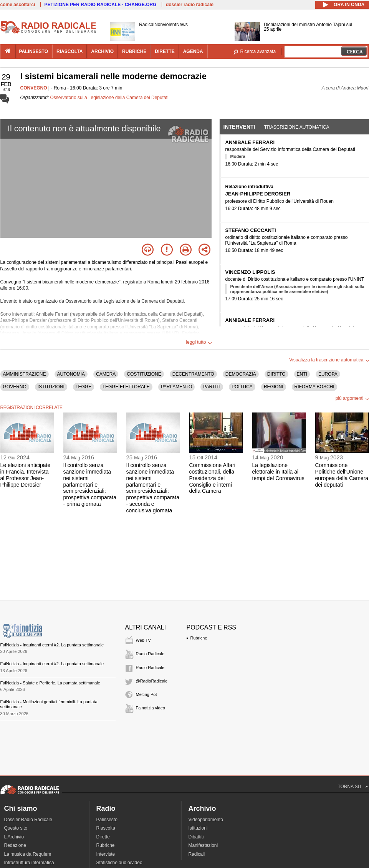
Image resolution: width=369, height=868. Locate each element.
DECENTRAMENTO (193, 374)
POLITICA (242, 387)
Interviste (106, 854)
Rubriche (199, 638)
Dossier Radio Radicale (28, 820)
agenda (193, 51)
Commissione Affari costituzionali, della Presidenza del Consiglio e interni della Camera (212, 478)
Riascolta (106, 828)
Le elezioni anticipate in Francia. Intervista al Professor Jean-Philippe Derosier (26, 475)
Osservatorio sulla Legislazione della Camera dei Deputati (109, 98)
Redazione (15, 845)
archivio (102, 51)
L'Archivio (14, 837)
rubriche (134, 51)
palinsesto (34, 51)
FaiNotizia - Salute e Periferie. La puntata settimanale (50, 683)
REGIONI (274, 387)
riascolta (69, 51)
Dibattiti (196, 837)
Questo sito (16, 828)
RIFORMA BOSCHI (314, 387)
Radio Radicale (150, 654)
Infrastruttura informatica (29, 863)
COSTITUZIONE (144, 374)
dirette (165, 51)
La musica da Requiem (28, 854)
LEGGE (84, 387)
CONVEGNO (34, 88)
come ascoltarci (18, 5)
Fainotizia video (151, 708)
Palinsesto (107, 820)
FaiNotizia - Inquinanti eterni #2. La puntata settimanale (52, 645)
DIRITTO (276, 374)
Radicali (197, 854)
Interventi (239, 127)
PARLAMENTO (177, 387)
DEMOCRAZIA (241, 374)
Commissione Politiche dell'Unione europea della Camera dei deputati (342, 475)
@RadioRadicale (152, 681)
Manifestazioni (203, 845)
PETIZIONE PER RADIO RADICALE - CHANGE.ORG (101, 5)
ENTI (302, 374)
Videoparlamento (206, 820)
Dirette (103, 837)
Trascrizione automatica (297, 127)
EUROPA (328, 374)
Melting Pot (146, 694)
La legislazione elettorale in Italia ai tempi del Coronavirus (278, 472)
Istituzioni (198, 828)
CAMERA (106, 374)
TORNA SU (349, 787)
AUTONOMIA (71, 374)
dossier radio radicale (190, 5)
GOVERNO (15, 387)
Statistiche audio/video (119, 863)
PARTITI (212, 387)
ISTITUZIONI (51, 387)
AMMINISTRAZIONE (25, 374)
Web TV (143, 640)
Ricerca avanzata (258, 51)
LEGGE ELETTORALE (126, 387)
